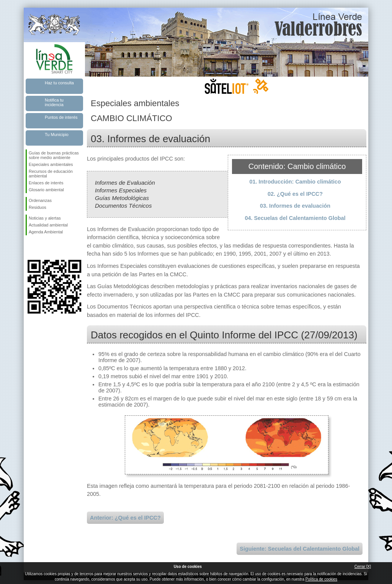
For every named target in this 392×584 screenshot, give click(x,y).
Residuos (38, 207)
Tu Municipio (57, 135)
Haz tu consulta (59, 83)
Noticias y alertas (45, 218)
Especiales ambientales (51, 164)
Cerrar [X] (363, 567)
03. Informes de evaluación (295, 206)
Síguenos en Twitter (43, 248)
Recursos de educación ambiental (51, 174)
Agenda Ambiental (46, 232)
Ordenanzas (40, 200)
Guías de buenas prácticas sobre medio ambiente (54, 155)
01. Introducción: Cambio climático (295, 182)
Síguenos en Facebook (30, 248)
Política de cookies (321, 579)
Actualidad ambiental (48, 225)
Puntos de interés (61, 117)
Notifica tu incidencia (54, 102)
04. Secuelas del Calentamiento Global (295, 218)
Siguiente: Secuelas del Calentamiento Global (300, 549)
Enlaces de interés (46, 183)
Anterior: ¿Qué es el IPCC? (125, 518)
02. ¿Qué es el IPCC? (295, 194)
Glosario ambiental (46, 190)
